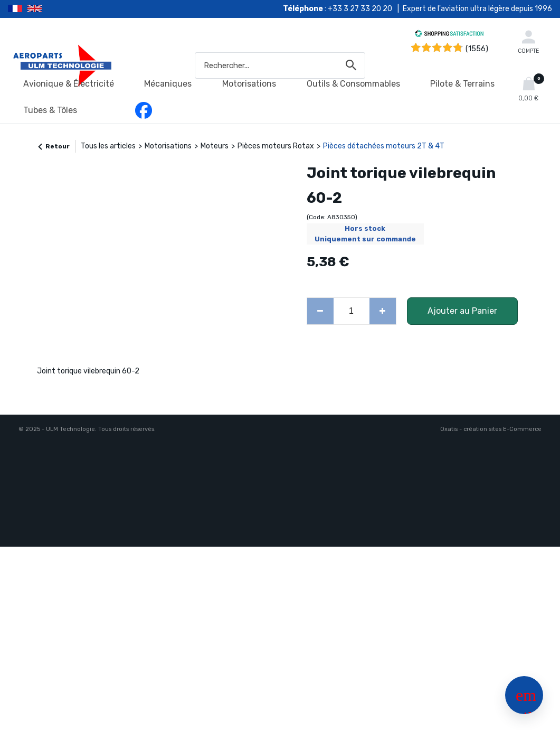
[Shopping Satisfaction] (449, 35)
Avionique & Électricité (69, 84)
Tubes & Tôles (50, 110)
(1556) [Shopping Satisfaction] (477, 49)
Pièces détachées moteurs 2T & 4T (384, 146)
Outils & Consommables (353, 84)
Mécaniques (168, 84)
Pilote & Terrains (462, 84)
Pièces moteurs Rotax (276, 146)
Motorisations (249, 84)
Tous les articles (108, 146)
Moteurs (215, 146)
